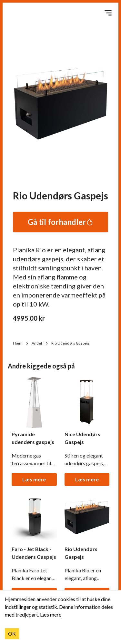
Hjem (21, 343)
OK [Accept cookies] (12, 634)
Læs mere (34, 479)
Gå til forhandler (61, 222)
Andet (40, 343)
